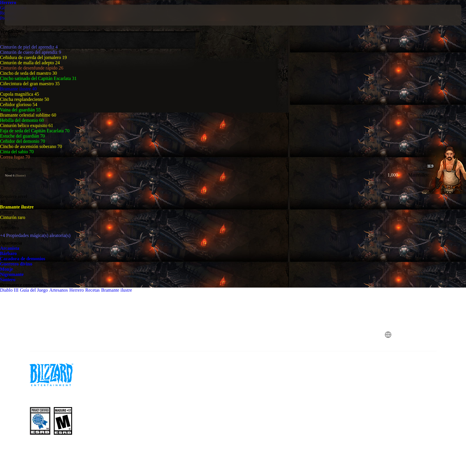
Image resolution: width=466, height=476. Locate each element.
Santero (8, 280)
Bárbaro (8, 253)
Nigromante (12, 274)
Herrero (8, 2)
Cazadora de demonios (23, 259)
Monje (6, 269)
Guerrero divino (16, 264)
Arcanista (10, 248)
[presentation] (26, 15)
